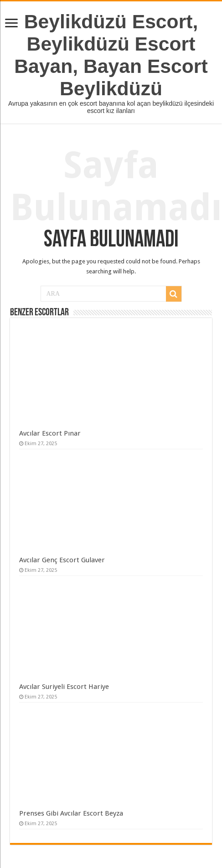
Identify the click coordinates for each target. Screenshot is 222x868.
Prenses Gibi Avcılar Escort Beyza (71, 813)
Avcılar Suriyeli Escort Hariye (64, 687)
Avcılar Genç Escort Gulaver (62, 560)
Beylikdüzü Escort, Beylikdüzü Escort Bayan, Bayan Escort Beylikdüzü (111, 55)
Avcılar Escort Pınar (50, 433)
